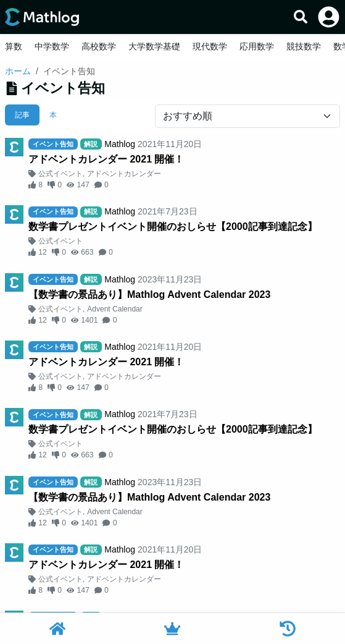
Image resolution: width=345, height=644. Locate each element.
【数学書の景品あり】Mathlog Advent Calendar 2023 (149, 294)
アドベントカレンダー (124, 174)
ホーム (18, 71)
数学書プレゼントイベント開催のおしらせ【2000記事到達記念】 (173, 227)
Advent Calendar (114, 309)
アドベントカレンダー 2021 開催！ (106, 159)
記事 (22, 115)
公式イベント (60, 174)
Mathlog (120, 144)
